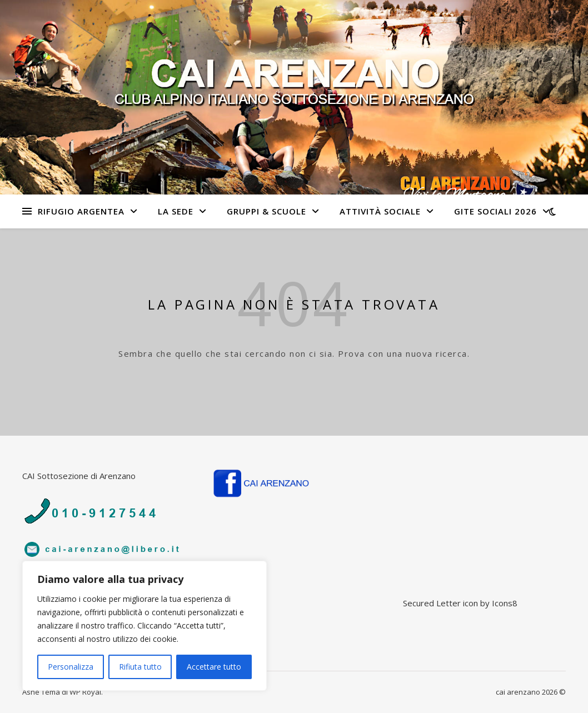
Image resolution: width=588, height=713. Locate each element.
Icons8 (505, 603)
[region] (144, 626)
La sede (176, 211)
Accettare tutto (214, 667)
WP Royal (85, 692)
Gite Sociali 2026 (495, 211)
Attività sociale (380, 211)
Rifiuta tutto (140, 667)
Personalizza (71, 667)
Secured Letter (432, 603)
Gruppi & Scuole (266, 211)
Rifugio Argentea (81, 211)
